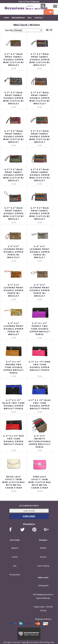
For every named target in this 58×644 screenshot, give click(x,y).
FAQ (15, 566)
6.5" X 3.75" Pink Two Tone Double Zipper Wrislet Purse (40, 366)
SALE (29, 18)
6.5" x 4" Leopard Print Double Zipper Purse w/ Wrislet (40, 252)
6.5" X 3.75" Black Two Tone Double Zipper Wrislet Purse (14, 404)
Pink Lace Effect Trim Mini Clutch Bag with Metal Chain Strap (40, 482)
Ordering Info (43, 586)
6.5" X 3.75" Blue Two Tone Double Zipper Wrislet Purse (40, 404)
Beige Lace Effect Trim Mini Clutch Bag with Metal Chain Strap (14, 482)
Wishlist (43, 548)
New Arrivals (18, 18)
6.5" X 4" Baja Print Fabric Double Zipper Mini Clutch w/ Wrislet (14, 60)
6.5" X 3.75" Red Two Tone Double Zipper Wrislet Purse (14, 440)
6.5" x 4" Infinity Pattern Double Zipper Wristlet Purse (40, 441)
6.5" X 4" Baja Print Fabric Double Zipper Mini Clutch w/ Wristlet (40, 60)
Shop (6, 18)
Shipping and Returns (43, 619)
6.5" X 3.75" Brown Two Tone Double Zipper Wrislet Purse (14, 367)
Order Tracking (43, 566)
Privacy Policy (15, 575)
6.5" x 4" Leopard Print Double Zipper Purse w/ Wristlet (14, 252)
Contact (39, 18)
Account (43, 557)
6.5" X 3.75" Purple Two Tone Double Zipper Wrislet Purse (40, 329)
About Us (15, 548)
